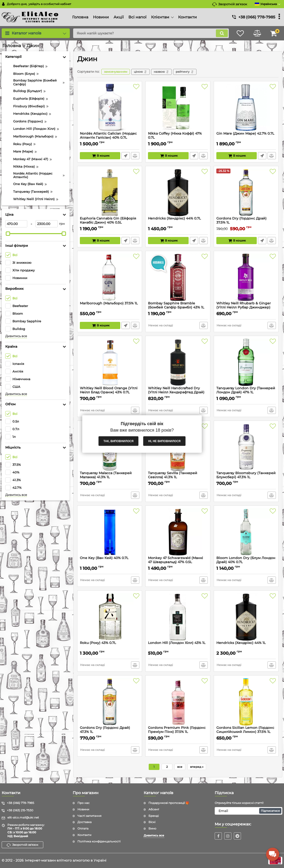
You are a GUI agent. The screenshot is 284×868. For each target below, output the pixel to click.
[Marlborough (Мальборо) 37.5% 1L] (110, 277)
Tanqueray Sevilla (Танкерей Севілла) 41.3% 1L (173, 475)
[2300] (47, 224)
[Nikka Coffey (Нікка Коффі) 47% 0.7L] (178, 108)
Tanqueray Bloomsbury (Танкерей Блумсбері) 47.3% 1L (246, 475)
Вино (152, 828)
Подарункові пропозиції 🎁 (169, 803)
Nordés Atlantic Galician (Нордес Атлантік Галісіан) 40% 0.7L (108, 136)
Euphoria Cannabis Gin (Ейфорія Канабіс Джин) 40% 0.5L (108, 220)
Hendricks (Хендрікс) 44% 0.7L (174, 218)
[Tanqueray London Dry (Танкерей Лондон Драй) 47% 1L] (246, 362)
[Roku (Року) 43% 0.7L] (110, 617)
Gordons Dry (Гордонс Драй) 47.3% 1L (105, 730)
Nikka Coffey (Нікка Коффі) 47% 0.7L (175, 136)
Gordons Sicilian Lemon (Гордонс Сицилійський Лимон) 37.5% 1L (245, 730)
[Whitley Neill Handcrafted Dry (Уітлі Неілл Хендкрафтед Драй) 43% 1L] (178, 362)
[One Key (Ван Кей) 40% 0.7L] (110, 532)
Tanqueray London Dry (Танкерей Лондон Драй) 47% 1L (246, 390)
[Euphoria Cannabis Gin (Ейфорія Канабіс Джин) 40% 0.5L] (110, 192)
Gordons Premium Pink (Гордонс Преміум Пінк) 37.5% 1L (177, 730)
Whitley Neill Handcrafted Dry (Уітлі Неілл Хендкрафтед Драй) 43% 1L (176, 392)
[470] (16, 224)
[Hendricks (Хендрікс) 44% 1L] (246, 617)
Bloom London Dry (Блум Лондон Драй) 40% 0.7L (246, 560)
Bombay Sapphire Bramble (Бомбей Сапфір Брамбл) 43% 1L (176, 305)
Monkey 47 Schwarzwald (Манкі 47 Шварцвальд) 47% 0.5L (175, 560)
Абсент (154, 809)
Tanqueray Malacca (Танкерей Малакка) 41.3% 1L (106, 475)
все (180, 767)
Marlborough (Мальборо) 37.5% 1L (109, 303)
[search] (151, 33)
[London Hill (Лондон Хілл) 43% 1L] (178, 617)
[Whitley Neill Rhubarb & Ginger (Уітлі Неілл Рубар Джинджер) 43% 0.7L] (246, 277)
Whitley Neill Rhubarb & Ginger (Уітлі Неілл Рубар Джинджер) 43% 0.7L (244, 307)
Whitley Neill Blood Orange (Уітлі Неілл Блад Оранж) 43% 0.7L (109, 390)
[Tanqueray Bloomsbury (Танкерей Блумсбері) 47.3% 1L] (246, 447)
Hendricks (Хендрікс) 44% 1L (241, 643)
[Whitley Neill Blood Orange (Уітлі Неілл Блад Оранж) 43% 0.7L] (110, 362)
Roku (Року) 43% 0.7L (98, 643)
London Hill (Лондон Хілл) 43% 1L (177, 643)
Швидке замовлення (126, 156)
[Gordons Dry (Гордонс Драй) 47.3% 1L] (110, 702)
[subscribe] (248, 811)
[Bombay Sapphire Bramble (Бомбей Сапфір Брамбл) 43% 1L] (178, 277)
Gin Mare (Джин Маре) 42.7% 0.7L (245, 134)
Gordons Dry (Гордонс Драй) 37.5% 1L (241, 220)
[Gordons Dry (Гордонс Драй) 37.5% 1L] (246, 192)
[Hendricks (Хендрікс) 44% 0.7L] (178, 192)
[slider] (8, 234)
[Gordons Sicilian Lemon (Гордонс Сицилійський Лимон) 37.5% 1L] (246, 702)
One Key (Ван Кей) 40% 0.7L (104, 558)
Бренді (154, 816)
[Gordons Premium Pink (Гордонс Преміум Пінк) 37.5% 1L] (178, 702)
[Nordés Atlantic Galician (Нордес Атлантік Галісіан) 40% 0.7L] (110, 108)
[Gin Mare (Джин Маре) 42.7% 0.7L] (246, 108)
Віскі (152, 822)
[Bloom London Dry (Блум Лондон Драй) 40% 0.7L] (246, 532)
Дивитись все (16, 336)
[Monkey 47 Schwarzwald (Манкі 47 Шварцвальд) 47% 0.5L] (178, 532)
